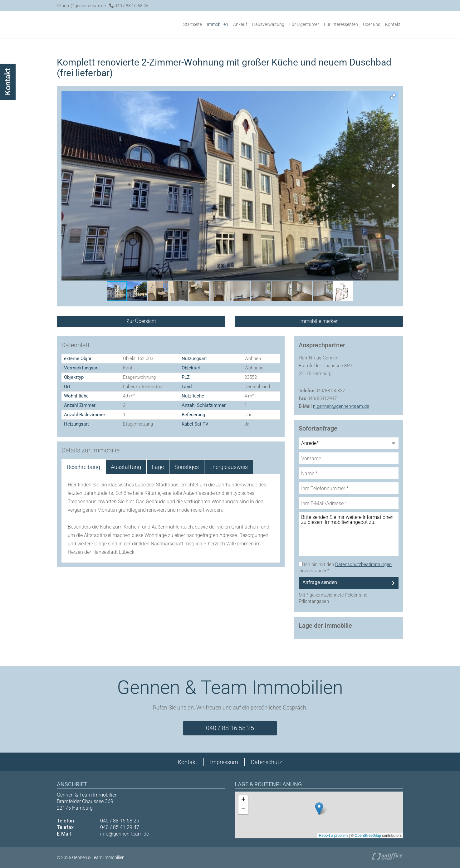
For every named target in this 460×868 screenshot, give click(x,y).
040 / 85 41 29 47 (120, 827)
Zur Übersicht (141, 321)
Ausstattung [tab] (126, 467)
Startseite (193, 24)
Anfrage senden (320, 582)
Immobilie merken (319, 321)
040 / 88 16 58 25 (129, 6)
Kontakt (393, 24)
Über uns (372, 24)
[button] (393, 96)
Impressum (224, 762)
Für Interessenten (341, 24)
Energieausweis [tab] (229, 467)
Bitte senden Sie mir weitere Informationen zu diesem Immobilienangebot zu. (349, 534)
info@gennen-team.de (81, 6)
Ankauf (240, 24)
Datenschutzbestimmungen (363, 564)
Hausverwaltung (268, 24)
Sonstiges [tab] (187, 467)
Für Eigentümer (304, 24)
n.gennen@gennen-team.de (341, 406)
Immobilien (218, 24)
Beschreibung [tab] (83, 467)
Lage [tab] (158, 467)
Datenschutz (267, 762)
